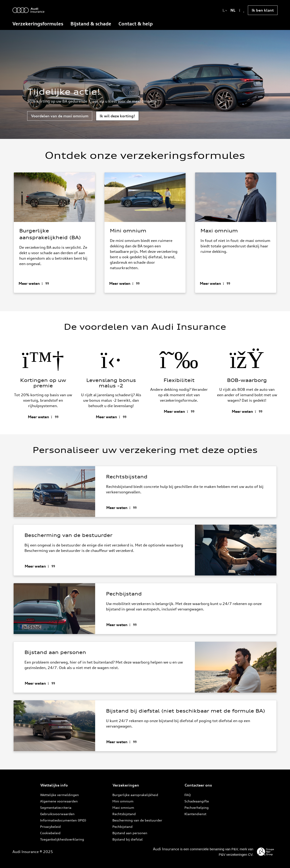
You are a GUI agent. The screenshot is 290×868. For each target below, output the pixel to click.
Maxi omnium (123, 808)
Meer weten (29, 283)
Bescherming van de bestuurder (137, 820)
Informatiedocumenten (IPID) (63, 820)
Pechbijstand (122, 827)
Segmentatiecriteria (56, 808)
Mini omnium (123, 801)
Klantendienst (195, 814)
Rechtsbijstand (124, 814)
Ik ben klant (263, 10)
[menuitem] (38, 24)
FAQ (188, 795)
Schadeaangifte (197, 801)
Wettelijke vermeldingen (59, 795)
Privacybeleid (50, 827)
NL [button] (233, 10)
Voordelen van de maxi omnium (60, 116)
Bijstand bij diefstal (128, 839)
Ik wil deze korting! (117, 116)
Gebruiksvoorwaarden (57, 814)
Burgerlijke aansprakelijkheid (135, 795)
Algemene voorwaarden (59, 801)
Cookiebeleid (50, 833)
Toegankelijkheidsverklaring (62, 839)
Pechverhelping (197, 808)
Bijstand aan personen (130, 833)
